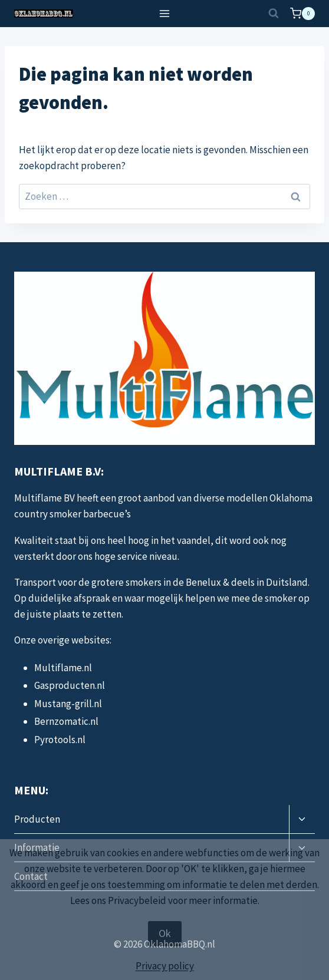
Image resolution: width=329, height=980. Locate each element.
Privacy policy (165, 966)
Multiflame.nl (63, 668)
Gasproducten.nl (70, 685)
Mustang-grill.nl (68, 704)
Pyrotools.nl (60, 740)
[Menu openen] (165, 13)
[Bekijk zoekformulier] (274, 14)
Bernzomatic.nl (66, 721)
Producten (37, 819)
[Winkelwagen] (302, 14)
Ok (165, 933)
